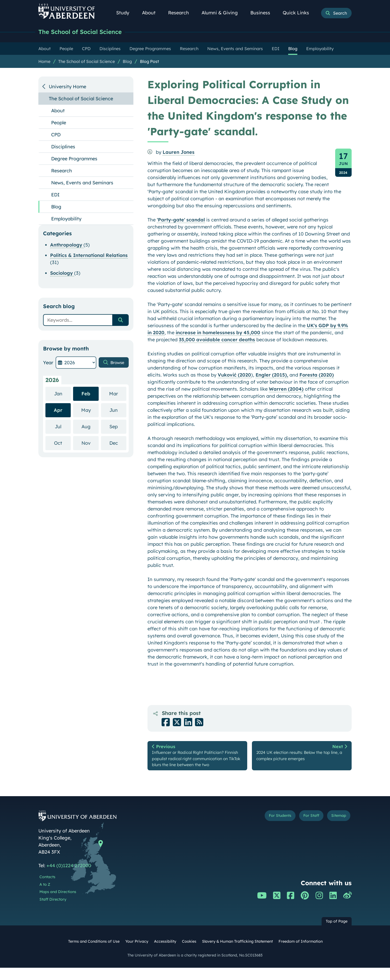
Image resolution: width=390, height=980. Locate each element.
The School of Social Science (86, 32)
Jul (63, 427)
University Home (67, 87)
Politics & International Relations (89, 256)
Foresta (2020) (317, 375)
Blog (127, 62)
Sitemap (336, 829)
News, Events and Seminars (82, 183)
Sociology (62, 274)
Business (263, 13)
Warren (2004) (286, 389)
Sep (118, 427)
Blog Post (149, 62)
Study (126, 13)
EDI (55, 195)
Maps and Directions (58, 904)
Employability (66, 219)
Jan (63, 394)
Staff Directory (53, 912)
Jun (118, 410)
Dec (118, 443)
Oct (62, 443)
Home (44, 62)
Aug (90, 427)
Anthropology (67, 245)
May (90, 410)
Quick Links (299, 13)
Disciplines (63, 147)
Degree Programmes (74, 159)
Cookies (189, 954)
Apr (58, 411)
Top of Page (337, 934)
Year (48, 363)
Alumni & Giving (223, 13)
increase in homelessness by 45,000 (218, 333)
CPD (56, 135)
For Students (264, 829)
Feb (86, 394)
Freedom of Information (301, 954)
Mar (118, 394)
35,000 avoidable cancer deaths (217, 340)
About (152, 13)
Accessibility (165, 954)
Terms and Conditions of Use (94, 954)
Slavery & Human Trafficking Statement (237, 954)
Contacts (47, 889)
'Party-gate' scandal (181, 220)
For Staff (302, 829)
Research (181, 13)
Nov (90, 443)
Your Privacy (137, 954)
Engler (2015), (272, 375)
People (59, 123)
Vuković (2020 (234, 375)
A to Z (45, 897)
